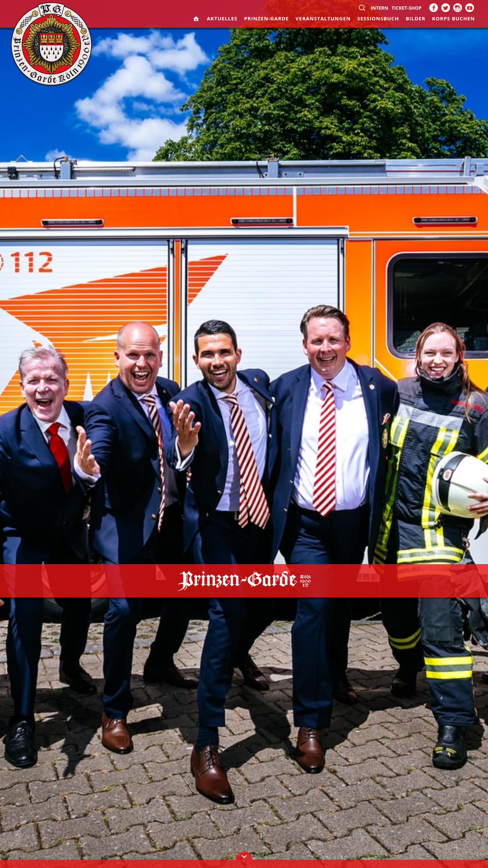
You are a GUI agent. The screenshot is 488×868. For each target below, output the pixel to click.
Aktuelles (222, 18)
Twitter (446, 8)
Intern (379, 8)
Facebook (434, 8)
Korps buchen (453, 18)
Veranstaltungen (323, 18)
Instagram (458, 8)
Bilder (415, 18)
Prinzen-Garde (266, 18)
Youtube (470, 8)
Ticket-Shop (407, 8)
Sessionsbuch (378, 18)
